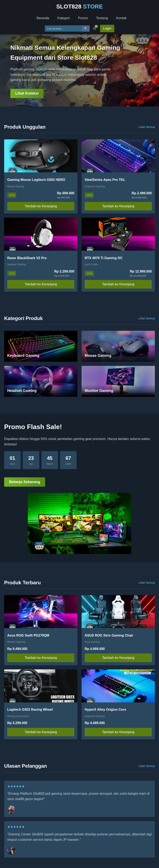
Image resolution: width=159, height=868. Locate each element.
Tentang (102, 18)
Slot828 (41, 69)
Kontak (121, 18)
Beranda (43, 18)
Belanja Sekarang (25, 482)
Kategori (64, 18)
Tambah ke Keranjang (41, 206)
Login (107, 28)
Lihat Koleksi (27, 93)
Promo (83, 18)
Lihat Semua (147, 127)
